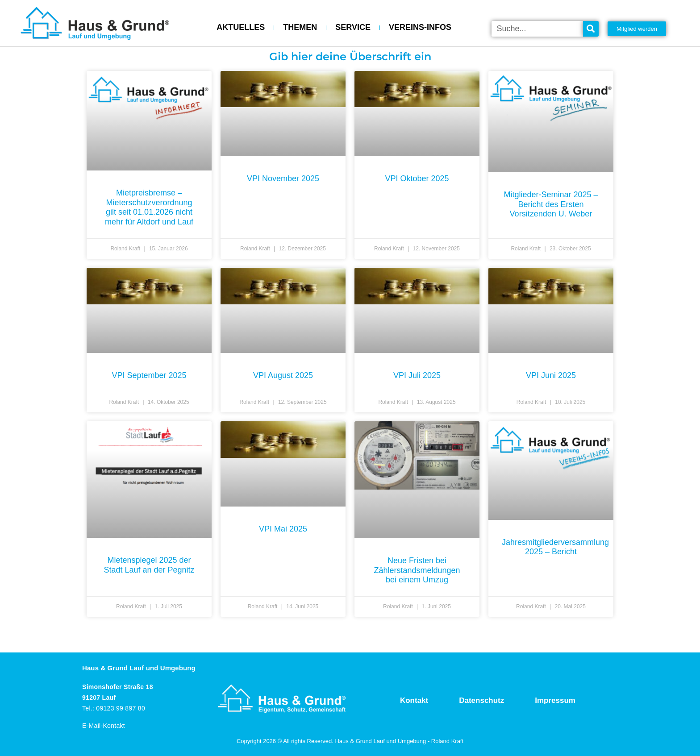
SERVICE (353, 27)
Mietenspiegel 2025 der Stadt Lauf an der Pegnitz (149, 565)
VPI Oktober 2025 (417, 179)
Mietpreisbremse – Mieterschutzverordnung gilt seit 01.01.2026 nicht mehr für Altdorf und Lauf (149, 207)
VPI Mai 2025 (283, 529)
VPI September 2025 (149, 375)
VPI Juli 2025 (417, 375)
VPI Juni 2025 (551, 375)
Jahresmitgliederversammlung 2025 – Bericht (555, 547)
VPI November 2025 (283, 179)
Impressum (555, 700)
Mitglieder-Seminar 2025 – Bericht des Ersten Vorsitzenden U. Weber (551, 204)
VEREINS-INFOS (420, 27)
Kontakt (414, 700)
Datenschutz (481, 700)
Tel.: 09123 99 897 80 (114, 708)
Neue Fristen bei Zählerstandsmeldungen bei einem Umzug (417, 570)
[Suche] (591, 29)
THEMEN (300, 27)
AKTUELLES (241, 27)
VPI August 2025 (283, 375)
